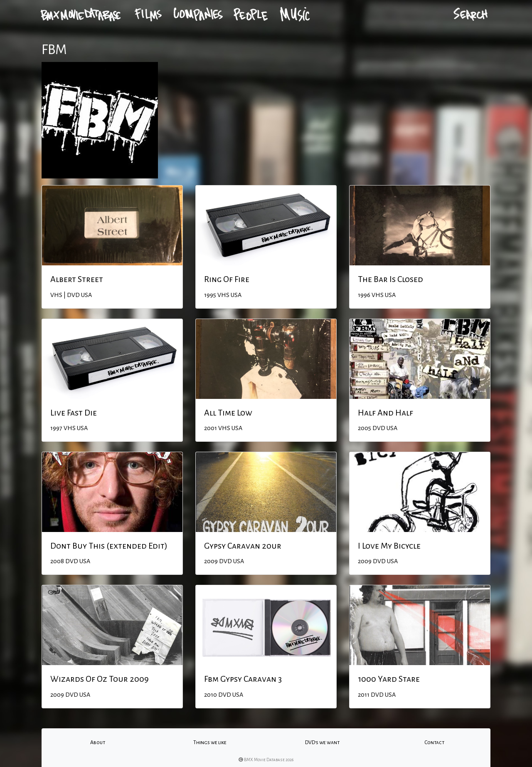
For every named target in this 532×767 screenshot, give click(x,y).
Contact (434, 742)
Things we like (210, 742)
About (98, 742)
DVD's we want (322, 742)
